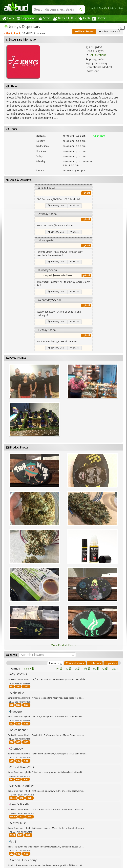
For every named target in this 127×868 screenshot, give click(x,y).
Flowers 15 (56, 663)
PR (59, 669)
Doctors (96, 19)
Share (75, 206)
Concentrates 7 (75, 663)
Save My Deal (56, 206)
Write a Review (84, 32)
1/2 (105, 669)
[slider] (14, 33)
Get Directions (97, 55)
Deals (82, 19)
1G (68, 669)
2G (78, 669)
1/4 (96, 669)
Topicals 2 (111, 663)
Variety (29, 669)
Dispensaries (26, 19)
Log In (94, 8)
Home (8, 19)
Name (15, 669)
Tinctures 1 (95, 663)
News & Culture (63, 19)
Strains (44, 19)
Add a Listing (117, 8)
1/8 (87, 669)
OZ (115, 669)
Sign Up (104, 8)
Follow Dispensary (110, 32)
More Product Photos (63, 645)
